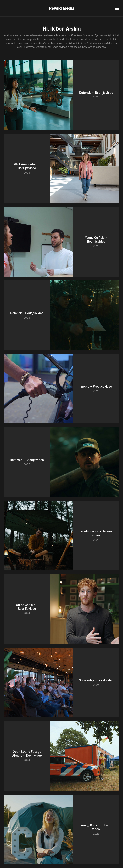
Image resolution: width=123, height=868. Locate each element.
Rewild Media (61, 8)
